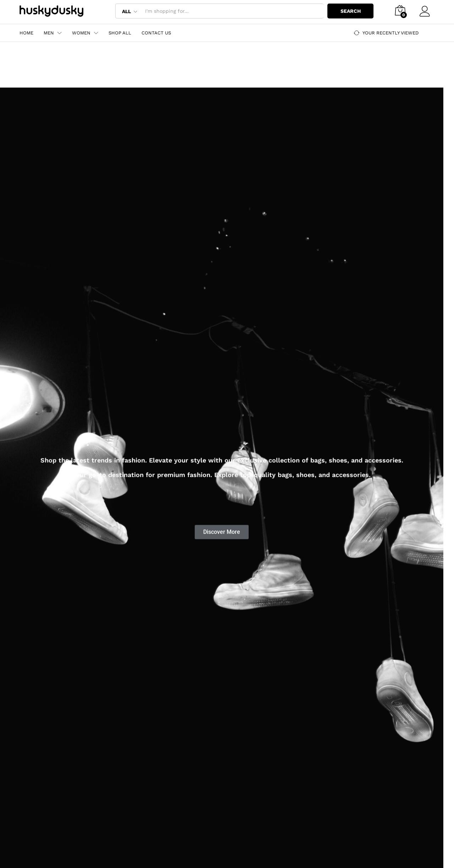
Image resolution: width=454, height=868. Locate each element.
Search (351, 11)
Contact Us (156, 33)
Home (26, 33)
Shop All (120, 33)
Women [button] (81, 33)
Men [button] (49, 33)
